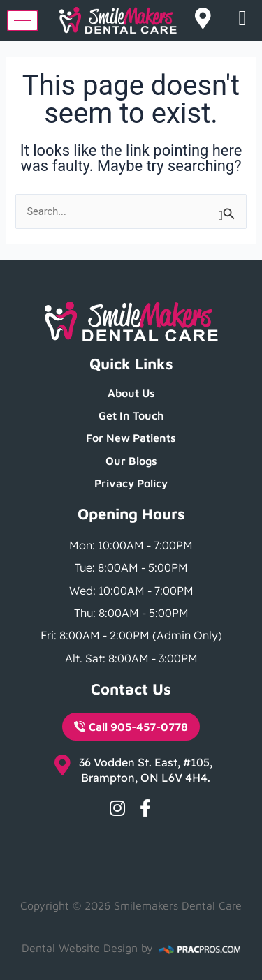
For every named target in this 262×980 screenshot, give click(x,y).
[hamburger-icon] (23, 21)
